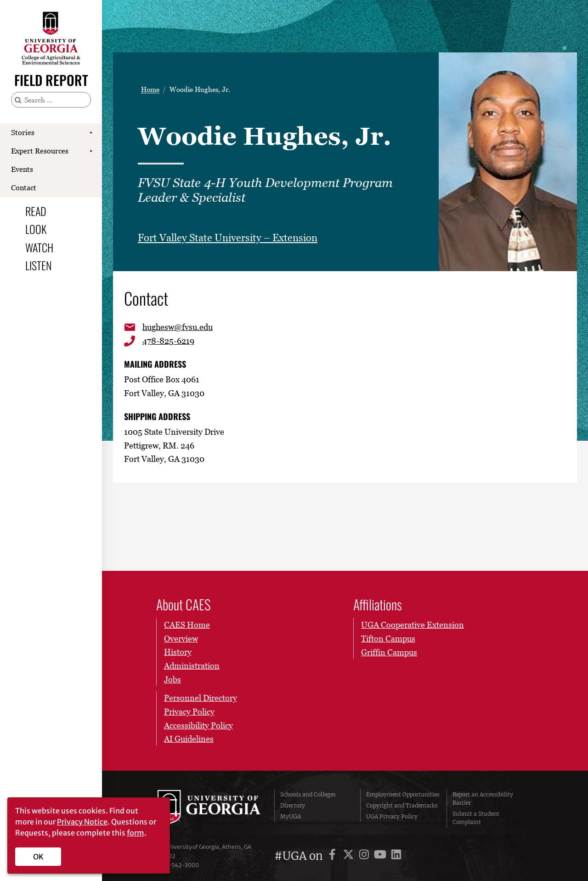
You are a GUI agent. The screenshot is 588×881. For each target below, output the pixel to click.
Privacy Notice (82, 822)
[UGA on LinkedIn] (396, 856)
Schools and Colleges (308, 794)
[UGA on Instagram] (365, 856)
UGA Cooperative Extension (413, 625)
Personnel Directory (201, 698)
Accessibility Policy (198, 725)
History (178, 652)
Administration (192, 666)
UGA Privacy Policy (392, 816)
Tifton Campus (388, 639)
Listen (38, 265)
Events (22, 169)
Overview (181, 639)
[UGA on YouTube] (382, 856)
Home (150, 89)
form (136, 833)
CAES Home (187, 625)
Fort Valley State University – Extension (228, 238)
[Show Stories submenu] (91, 133)
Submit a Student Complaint (476, 818)
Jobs (172, 679)
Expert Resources (40, 151)
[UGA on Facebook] (334, 856)
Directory (293, 805)
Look (36, 229)
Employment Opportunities (403, 794)
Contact (24, 188)
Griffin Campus (389, 652)
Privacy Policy (189, 712)
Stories (23, 132)
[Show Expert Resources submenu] (91, 151)
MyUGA (291, 816)
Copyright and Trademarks (402, 805)
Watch (39, 247)
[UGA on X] (350, 856)
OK (38, 857)
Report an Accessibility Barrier (483, 799)
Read (36, 211)
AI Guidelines (189, 739)
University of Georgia (209, 808)
